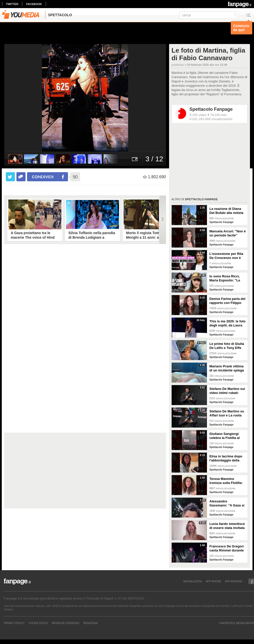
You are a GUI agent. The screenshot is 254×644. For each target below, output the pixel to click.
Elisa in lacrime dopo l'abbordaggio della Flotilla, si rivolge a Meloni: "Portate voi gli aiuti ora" (227, 458)
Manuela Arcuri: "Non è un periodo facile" (228, 233)
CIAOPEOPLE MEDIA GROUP (237, 623)
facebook (34, 4)
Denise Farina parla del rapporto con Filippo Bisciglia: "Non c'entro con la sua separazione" (227, 301)
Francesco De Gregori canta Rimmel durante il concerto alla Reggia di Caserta (227, 548)
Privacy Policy (14, 623)
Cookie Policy (38, 623)
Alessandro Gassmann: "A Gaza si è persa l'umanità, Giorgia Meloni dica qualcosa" (227, 503)
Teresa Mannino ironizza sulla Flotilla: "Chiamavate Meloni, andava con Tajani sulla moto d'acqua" (228, 481)
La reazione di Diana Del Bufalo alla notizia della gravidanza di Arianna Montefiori (226, 211)
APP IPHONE (213, 581)
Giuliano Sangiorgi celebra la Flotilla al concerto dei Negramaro (225, 436)
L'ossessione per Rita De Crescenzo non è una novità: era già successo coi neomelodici (226, 256)
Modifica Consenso (66, 623)
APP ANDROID (234, 581)
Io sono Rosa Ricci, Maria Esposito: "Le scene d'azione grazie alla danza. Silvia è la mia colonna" (226, 278)
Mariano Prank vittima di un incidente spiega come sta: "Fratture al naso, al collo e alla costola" (227, 368)
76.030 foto (218, 115)
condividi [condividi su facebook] (43, 177)
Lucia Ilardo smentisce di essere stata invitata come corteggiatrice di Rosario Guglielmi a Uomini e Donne (227, 526)
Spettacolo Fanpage (211, 109)
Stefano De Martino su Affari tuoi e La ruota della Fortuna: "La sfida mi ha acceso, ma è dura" (228, 413)
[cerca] (209, 15)
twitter (12, 4)
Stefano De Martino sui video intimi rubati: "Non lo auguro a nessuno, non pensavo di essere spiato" (227, 391)
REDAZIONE (90, 623)
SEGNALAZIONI (193, 581)
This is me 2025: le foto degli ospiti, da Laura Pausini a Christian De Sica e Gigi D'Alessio (228, 323)
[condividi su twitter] (10, 177)
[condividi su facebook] (21, 177)
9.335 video (198, 115)
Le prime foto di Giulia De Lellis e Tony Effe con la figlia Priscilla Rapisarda (227, 346)
